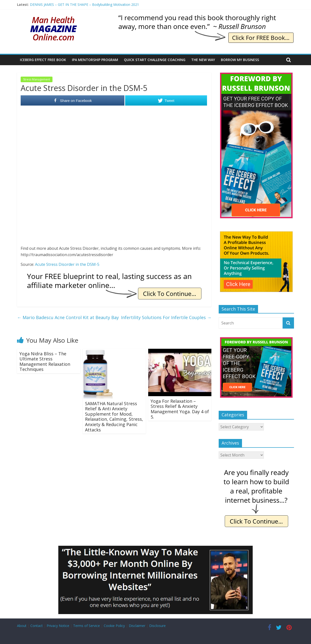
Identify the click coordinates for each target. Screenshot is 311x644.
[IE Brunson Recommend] (206, 17)
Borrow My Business (240, 60)
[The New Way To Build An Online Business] (256, 234)
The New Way (203, 60)
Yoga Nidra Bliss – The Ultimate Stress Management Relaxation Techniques (45, 362)
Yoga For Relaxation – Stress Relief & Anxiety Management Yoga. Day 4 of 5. (180, 409)
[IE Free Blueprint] (114, 274)
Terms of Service (86, 626)
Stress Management (37, 79)
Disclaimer (137, 626)
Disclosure (157, 626)
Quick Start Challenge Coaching (155, 60)
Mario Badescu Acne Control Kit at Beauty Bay (68, 317)
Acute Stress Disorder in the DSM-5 (67, 264)
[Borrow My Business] (155, 549)
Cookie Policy (114, 626)
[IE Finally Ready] (256, 470)
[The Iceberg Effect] (256, 75)
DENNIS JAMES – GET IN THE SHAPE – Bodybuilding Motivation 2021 (84, 4)
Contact (37, 626)
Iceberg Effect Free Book (43, 60)
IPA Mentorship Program (95, 60)
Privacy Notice (58, 626)
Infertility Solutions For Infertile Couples (166, 317)
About (22, 626)
